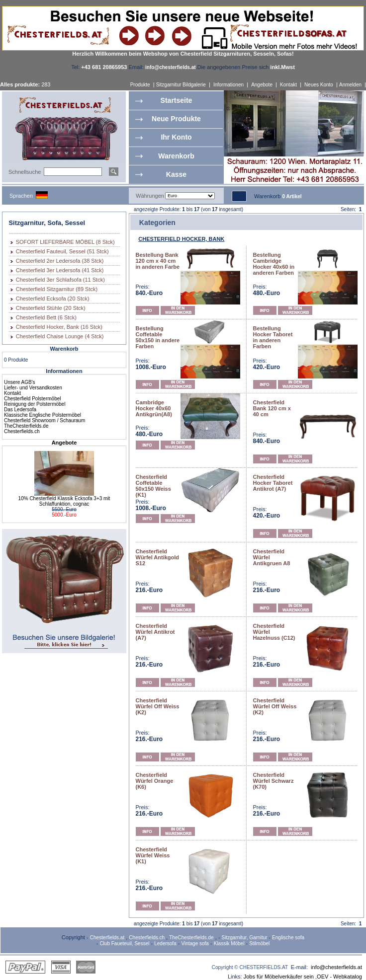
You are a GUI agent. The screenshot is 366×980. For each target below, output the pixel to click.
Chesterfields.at (107, 938)
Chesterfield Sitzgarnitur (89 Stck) (57, 289)
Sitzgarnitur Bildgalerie (181, 85)
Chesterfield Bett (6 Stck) (46, 317)
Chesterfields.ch (22, 431)
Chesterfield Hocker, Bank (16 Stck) (59, 327)
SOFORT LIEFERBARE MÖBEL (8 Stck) (65, 242)
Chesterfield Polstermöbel (33, 399)
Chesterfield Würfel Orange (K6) (155, 781)
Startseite (177, 100)
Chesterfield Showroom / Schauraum (45, 420)
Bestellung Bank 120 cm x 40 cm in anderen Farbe (158, 261)
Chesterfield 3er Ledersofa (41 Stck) (60, 270)
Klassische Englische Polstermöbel (43, 415)
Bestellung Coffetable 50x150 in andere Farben (158, 337)
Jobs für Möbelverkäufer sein (279, 977)
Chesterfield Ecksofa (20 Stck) (53, 299)
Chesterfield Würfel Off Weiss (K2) (158, 706)
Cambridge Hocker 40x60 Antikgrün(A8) (154, 408)
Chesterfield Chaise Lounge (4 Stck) (60, 336)
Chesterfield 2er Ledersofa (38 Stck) (60, 261)
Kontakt (288, 85)
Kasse (176, 174)
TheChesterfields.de (26, 426)
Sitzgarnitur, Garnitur (245, 938)
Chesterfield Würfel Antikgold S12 (158, 557)
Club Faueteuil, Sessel (124, 943)
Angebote (262, 85)
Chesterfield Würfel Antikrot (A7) (155, 632)
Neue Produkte (176, 119)
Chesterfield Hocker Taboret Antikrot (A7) (273, 483)
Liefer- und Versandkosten (33, 388)
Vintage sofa (195, 943)
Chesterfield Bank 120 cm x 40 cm (272, 408)
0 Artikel (292, 196)
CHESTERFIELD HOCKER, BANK (181, 239)
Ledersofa (165, 943)
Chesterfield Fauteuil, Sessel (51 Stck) (62, 251)
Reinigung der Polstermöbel (35, 404)
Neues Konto (319, 85)
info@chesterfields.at (336, 967)
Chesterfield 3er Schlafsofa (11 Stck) (60, 280)
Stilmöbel (259, 943)
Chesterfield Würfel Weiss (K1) (153, 855)
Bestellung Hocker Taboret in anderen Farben (273, 337)
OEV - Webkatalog (339, 977)
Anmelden (350, 85)
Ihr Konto (176, 137)
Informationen (229, 85)
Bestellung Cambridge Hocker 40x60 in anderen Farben (274, 264)
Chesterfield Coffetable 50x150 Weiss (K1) (153, 486)
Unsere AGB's (20, 382)
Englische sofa (288, 938)
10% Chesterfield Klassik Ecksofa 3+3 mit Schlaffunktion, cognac (64, 501)
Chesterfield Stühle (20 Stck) (51, 308)
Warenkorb (176, 156)
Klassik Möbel (229, 943)
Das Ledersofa (20, 410)
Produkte (140, 85)
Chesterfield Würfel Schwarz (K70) (274, 781)
